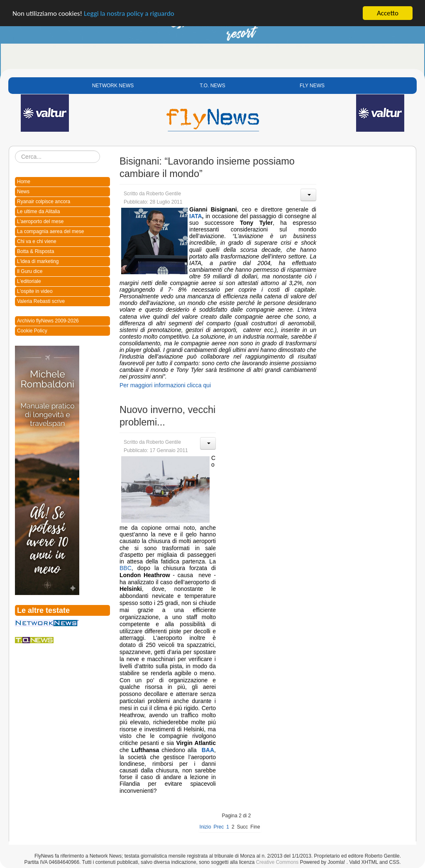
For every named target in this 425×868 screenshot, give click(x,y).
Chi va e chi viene (37, 241)
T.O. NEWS (212, 86)
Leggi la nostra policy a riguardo (129, 14)
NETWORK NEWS (113, 86)
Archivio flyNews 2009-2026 (48, 321)
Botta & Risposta (35, 251)
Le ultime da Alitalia (38, 211)
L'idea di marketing (38, 261)
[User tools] (308, 195)
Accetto (388, 13)
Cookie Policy (32, 331)
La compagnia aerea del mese (50, 231)
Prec (219, 827)
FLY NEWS (312, 86)
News (23, 192)
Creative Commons (277, 862)
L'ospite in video (35, 291)
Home (24, 182)
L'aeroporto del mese (40, 221)
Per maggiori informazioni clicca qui (165, 385)
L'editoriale (29, 281)
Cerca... (15, 151)
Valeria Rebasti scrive (41, 301)
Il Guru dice (30, 271)
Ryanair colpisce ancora (44, 202)
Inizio (205, 827)
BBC (126, 568)
